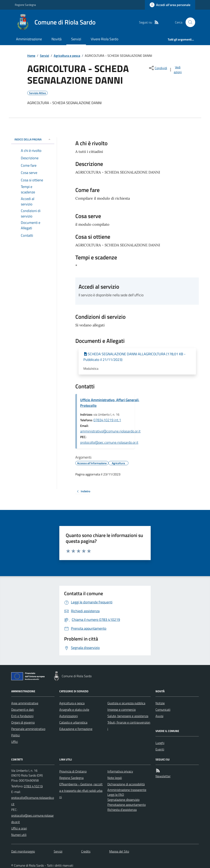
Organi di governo (23, 722)
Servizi (76, 39)
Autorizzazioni (69, 716)
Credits (86, 851)
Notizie (160, 703)
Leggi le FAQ (116, 795)
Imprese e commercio (122, 710)
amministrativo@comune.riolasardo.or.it (110, 431)
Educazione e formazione (76, 729)
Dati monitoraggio (23, 851)
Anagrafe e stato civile (74, 710)
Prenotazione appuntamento (127, 805)
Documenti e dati (23, 710)
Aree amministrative (25, 703)
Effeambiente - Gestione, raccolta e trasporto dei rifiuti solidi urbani (81, 791)
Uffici (15, 742)
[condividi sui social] (158, 68)
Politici (16, 735)
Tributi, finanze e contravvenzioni (129, 726)
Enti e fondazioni (22, 716)
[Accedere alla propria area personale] (170, 5)
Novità (57, 39)
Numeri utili (19, 835)
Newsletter (163, 776)
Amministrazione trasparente (127, 790)
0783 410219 (33, 786)
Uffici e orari (19, 828)
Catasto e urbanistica (73, 722)
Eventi (160, 749)
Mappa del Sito (119, 851)
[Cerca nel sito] (189, 22)
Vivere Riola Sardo (105, 39)
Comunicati (163, 710)
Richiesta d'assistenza (122, 810)
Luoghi (160, 743)
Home (31, 56)
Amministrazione (29, 39)
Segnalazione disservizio (123, 800)
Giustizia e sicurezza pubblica (126, 703)
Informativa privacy (120, 771)
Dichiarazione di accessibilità (126, 784)
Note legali (115, 778)
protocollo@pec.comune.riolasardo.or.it (109, 442)
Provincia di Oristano (73, 771)
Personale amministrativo (28, 729)
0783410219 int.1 (107, 420)
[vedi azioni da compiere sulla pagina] (176, 70)
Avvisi (159, 716)
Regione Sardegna (25, 5)
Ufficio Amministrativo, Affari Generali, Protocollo (110, 403)
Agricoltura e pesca (67, 56)
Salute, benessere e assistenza (128, 716)
